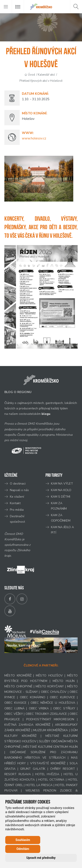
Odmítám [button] (23, 849)
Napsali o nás (19, 490)
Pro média (17, 510)
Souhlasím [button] (23, 840)
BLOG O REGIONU (18, 392)
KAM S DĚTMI (61, 497)
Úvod (31, 75)
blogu (46, 414)
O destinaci (18, 484)
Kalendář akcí (46, 75)
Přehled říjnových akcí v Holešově (41, 81)
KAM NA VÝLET (62, 484)
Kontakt (16, 503)
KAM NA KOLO (61, 490)
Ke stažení (17, 497)
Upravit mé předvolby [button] (41, 858)
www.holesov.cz (34, 138)
